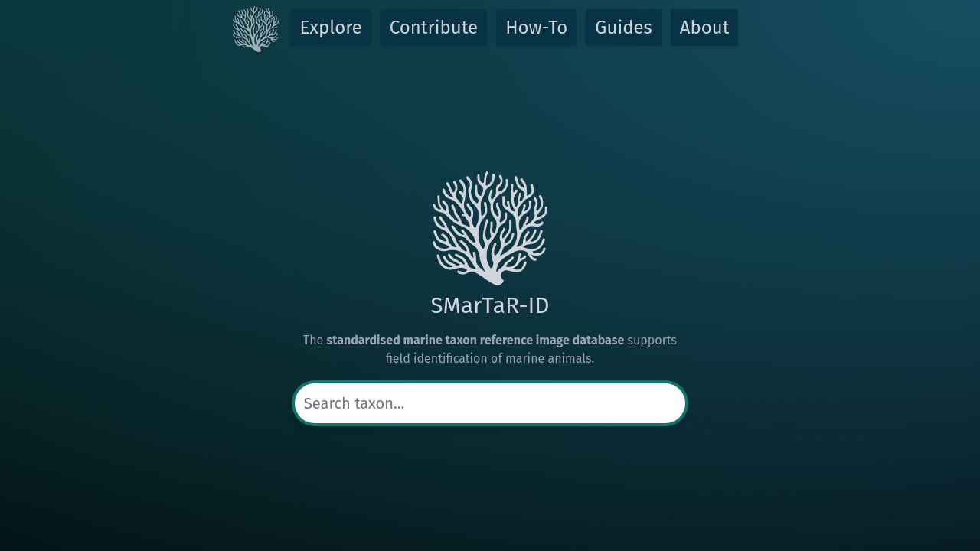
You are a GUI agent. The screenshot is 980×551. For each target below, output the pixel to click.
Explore (331, 28)
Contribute (434, 28)
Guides (624, 28)
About (705, 28)
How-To (536, 28)
